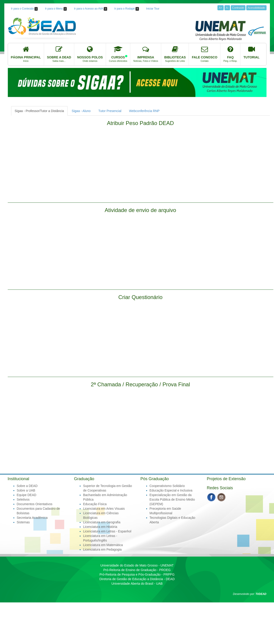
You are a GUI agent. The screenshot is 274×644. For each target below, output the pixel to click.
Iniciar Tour (153, 9)
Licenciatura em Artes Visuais (104, 509)
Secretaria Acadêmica (32, 518)
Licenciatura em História (100, 527)
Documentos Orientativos (35, 504)
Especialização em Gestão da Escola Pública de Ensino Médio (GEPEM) (172, 499)
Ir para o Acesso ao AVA (90, 9)
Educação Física (95, 504)
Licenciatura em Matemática (103, 545)
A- (227, 8)
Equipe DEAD (27, 495)
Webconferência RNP (144, 111)
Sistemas (23, 522)
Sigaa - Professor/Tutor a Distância (39, 111)
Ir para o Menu (56, 9)
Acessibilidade (256, 8)
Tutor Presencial (110, 111)
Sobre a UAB (26, 490)
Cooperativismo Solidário (167, 486)
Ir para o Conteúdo (25, 9)
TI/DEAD (261, 594)
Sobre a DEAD (27, 486)
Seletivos (23, 499)
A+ (221, 8)
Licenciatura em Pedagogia (102, 549)
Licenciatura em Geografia (102, 522)
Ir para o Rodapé (127, 9)
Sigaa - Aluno (81, 111)
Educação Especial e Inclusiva (171, 490)
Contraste (238, 8)
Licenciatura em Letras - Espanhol (107, 531)
